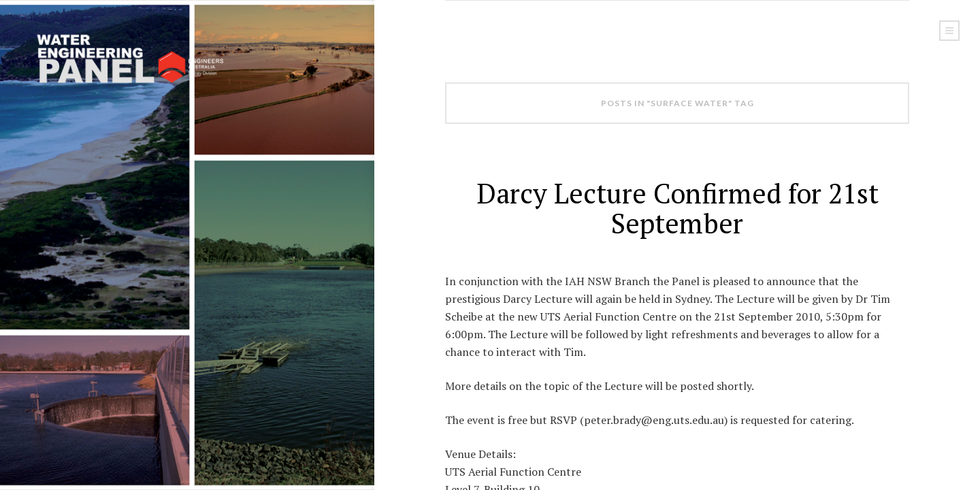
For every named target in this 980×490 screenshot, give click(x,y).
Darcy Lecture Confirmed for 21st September (677, 208)
